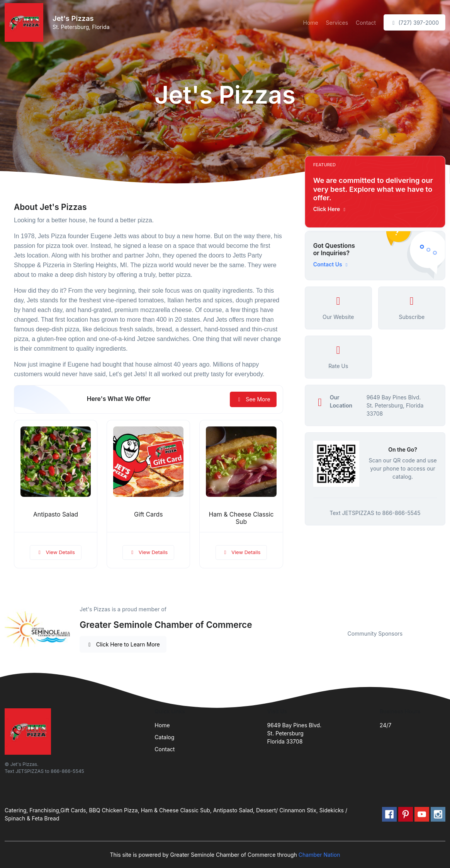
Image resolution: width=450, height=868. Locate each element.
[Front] (25, 22)
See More (253, 399)
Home (310, 23)
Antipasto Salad (56, 514)
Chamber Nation (319, 855)
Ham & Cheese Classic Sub (241, 518)
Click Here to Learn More (123, 644)
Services (337, 23)
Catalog (164, 737)
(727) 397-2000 (414, 23)
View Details (56, 552)
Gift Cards (148, 514)
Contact (366, 23)
